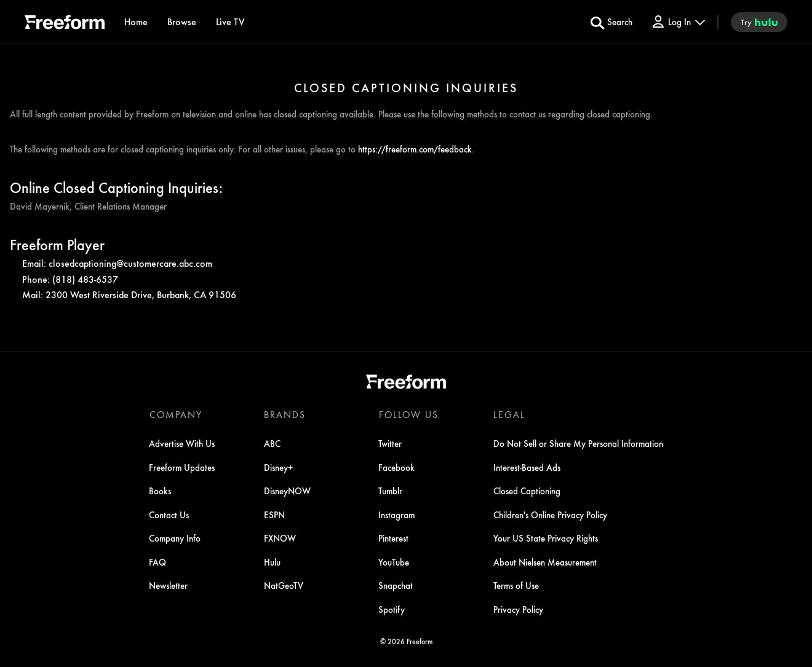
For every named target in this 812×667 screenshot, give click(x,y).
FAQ (158, 562)
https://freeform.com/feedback (415, 149)
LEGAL (509, 414)
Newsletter (169, 586)
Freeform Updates (182, 467)
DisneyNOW (287, 491)
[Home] (136, 22)
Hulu (272, 562)
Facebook (396, 467)
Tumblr (390, 491)
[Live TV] (230, 22)
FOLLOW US (408, 414)
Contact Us (169, 515)
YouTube (394, 562)
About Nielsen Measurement (544, 562)
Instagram (396, 515)
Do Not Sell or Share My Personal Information (578, 444)
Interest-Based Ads (526, 467)
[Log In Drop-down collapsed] (678, 22)
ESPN (274, 515)
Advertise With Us (182, 444)
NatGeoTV (284, 586)
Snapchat (396, 586)
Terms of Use (515, 586)
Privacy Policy (518, 609)
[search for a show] (611, 22)
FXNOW (280, 539)
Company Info (175, 539)
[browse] (182, 22)
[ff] (65, 24)
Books (161, 491)
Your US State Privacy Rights (545, 539)
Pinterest (393, 539)
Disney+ (279, 467)
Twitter (390, 444)
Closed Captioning (526, 491)
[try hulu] (759, 22)
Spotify (392, 609)
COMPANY (176, 414)
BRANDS (285, 414)
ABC (272, 444)
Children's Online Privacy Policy (550, 515)
